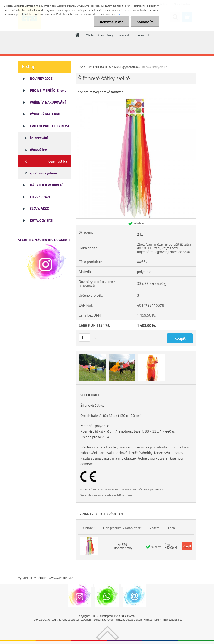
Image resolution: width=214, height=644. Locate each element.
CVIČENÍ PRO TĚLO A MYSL (104, 67)
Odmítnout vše (112, 22)
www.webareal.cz (61, 578)
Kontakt (124, 35)
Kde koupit (142, 35)
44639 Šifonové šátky (123, 546)
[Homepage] (77, 35)
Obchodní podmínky (99, 35)
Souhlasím (145, 22)
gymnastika (130, 67)
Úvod (82, 67)
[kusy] (85, 338)
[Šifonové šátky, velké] (136, 100)
